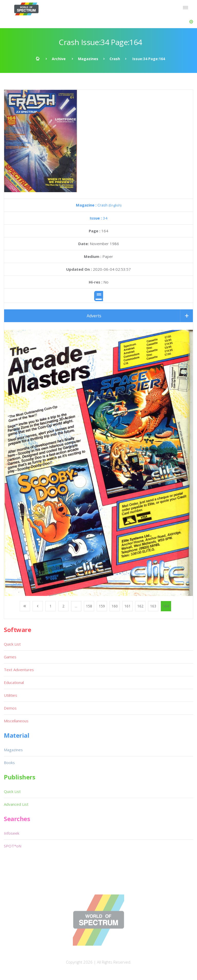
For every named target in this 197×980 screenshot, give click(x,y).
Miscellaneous (16, 721)
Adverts (94, 316)
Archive (59, 59)
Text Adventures (19, 670)
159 (102, 606)
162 (140, 606)
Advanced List (16, 804)
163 (153, 606)
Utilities (11, 695)
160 (115, 606)
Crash (115, 59)
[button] (191, 22)
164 (166, 606)
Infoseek (12, 833)
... (76, 606)
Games (10, 657)
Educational (14, 682)
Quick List (12, 644)
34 (99, 218)
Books (9, 763)
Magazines (88, 59)
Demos (10, 708)
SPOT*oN (13, 846)
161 (127, 606)
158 (89, 606)
